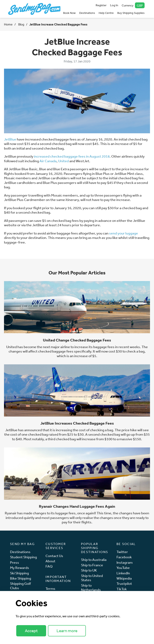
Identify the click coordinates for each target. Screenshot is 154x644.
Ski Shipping (19, 573)
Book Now (69, 13)
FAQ (49, 566)
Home (8, 24)
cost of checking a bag (96, 430)
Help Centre (106, 13)
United (63, 161)
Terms (50, 588)
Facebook (124, 557)
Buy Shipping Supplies (131, 13)
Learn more (67, 631)
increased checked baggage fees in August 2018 (72, 156)
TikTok (122, 589)
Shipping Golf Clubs (20, 586)
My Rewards (20, 568)
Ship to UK (89, 570)
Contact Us (54, 556)
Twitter (122, 552)
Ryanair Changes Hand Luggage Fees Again (77, 506)
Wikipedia (124, 578)
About (50, 561)
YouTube (123, 568)
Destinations (87, 13)
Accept (31, 631)
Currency (133, 5)
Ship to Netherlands (91, 587)
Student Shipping (23, 557)
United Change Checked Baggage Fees (77, 340)
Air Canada (48, 161)
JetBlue (10, 139)
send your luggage (124, 233)
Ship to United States (92, 578)
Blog (21, 24)
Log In (114, 5)
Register (101, 5)
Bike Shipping (21, 578)
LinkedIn (123, 573)
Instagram (125, 562)
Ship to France (92, 565)
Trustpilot (124, 583)
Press (15, 562)
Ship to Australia (94, 560)
